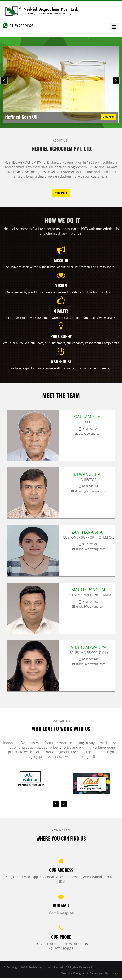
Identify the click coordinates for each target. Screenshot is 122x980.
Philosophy (61, 337)
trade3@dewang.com (91, 606)
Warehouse (61, 362)
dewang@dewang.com (91, 491)
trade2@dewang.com (91, 664)
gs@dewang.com (91, 433)
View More (108, 117)
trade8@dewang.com (91, 549)
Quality (61, 311)
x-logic (115, 973)
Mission (61, 261)
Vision (61, 286)
